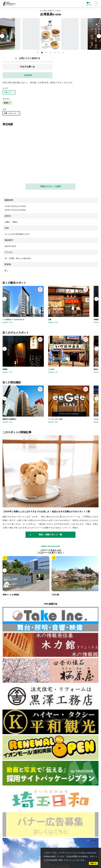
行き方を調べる (27, 67)
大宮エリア (9, 92)
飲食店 (7, 103)
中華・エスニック (11, 113)
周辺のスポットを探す (51, 186)
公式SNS (28, 75)
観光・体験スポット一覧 (46, 535)
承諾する (93, 863)
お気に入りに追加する (27, 58)
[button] (99, 36)
